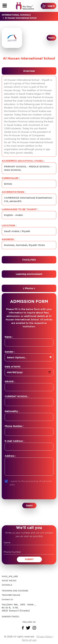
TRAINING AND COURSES (15, 591)
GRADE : (10, 381)
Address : (8, 239)
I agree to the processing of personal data (31, 483)
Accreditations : (14, 192)
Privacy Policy (44, 636)
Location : (9, 225)
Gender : (10, 352)
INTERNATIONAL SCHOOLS (16, 15)
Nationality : (12, 411)
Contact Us (7, 599)
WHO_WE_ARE (10, 576)
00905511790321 (11, 617)
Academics (23, 161)
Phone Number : (14, 426)
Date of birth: (13, 367)
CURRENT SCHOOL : (17, 396)
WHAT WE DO (9, 581)
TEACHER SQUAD (11, 595)
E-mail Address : (14, 441)
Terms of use (29, 640)
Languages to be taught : (20, 209)
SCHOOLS (7, 585)
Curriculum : (11, 178)
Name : (9, 337)
